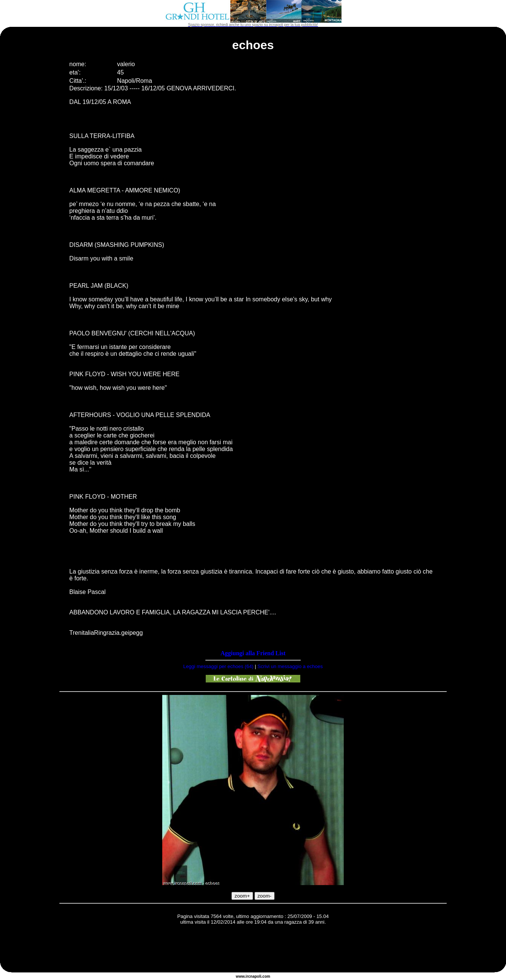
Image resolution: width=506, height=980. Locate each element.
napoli (256, 976)
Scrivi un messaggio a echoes (290, 666)
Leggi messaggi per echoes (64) (218, 666)
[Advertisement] (253, 950)
